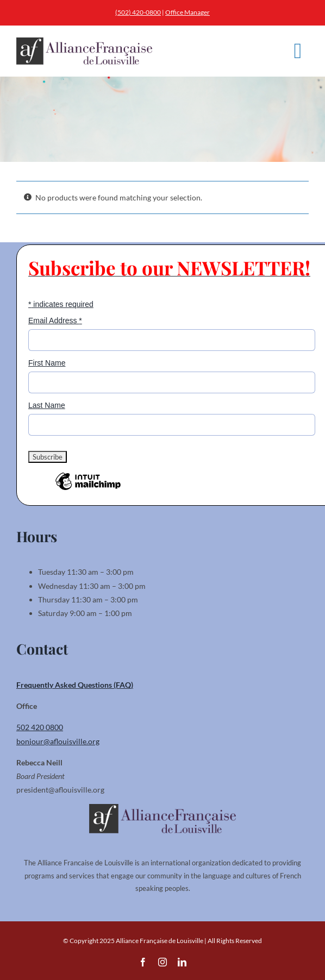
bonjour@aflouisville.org (58, 741)
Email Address (55, 321)
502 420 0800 (40, 727)
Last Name (47, 405)
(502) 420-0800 (138, 12)
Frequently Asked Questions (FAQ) (75, 685)
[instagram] (162, 962)
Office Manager (187, 12)
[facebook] (143, 962)
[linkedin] (182, 962)
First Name (47, 363)
